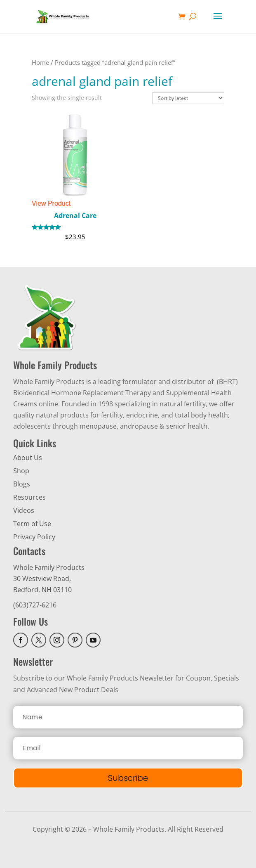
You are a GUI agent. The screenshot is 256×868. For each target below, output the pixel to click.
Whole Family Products (49, 567)
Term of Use (32, 524)
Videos (24, 510)
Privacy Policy (34, 537)
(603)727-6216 (35, 605)
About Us (28, 458)
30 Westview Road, (42, 579)
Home (40, 62)
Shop (21, 471)
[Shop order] (188, 98)
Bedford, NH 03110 (42, 590)
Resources (29, 497)
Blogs (22, 484)
